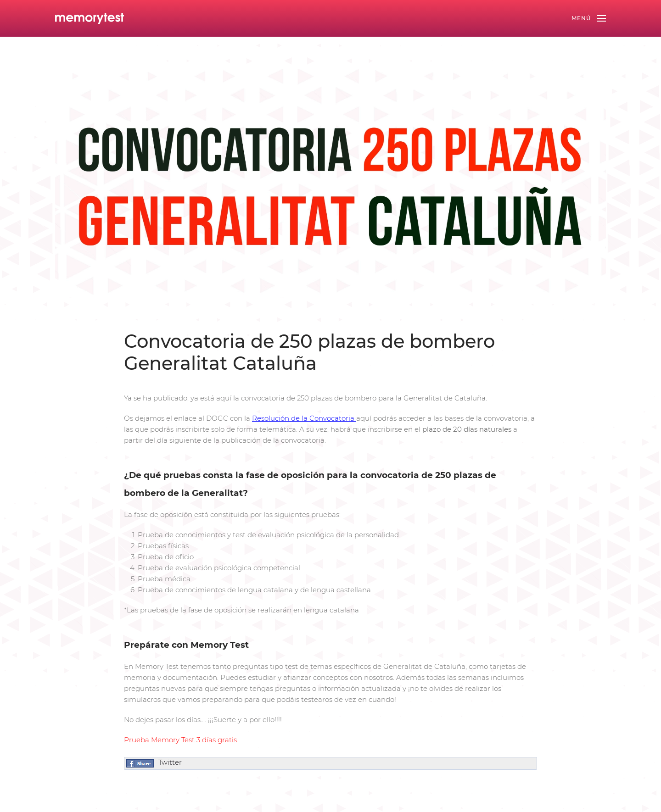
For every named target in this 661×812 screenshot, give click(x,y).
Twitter (170, 762)
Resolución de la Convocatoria (303, 418)
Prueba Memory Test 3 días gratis (180, 740)
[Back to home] (90, 18)
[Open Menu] (589, 18)
